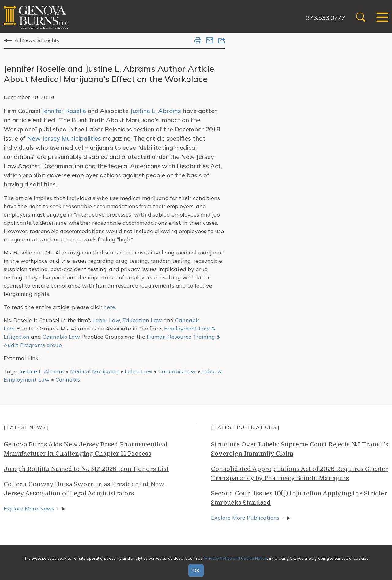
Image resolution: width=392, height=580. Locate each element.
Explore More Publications (245, 518)
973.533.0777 (326, 18)
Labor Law (139, 371)
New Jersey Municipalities (64, 138)
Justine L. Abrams (156, 111)
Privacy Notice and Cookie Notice (236, 558)
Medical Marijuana (94, 371)
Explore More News (29, 508)
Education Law (142, 320)
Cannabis (68, 380)
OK (196, 570)
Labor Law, (107, 320)
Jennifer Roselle (64, 111)
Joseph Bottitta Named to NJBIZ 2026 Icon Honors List (86, 469)
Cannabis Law (61, 337)
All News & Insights (37, 40)
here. (110, 307)
